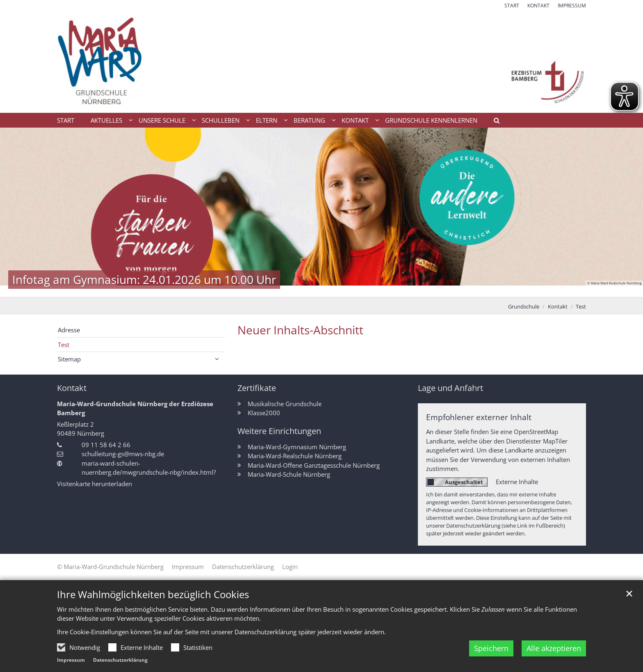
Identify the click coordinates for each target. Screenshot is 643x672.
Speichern (491, 651)
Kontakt (558, 306)
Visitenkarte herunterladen (95, 484)
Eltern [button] (267, 120)
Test (581, 306)
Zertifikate (257, 388)
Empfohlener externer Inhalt (479, 417)
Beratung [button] (309, 120)
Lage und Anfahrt (450, 388)
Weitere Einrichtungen (279, 431)
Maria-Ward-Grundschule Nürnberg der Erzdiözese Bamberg (135, 408)
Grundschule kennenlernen (431, 120)
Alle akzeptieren (554, 651)
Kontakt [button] (355, 120)
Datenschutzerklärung (120, 662)
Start (66, 120)
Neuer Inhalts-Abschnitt (300, 330)
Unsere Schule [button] (162, 120)
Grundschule (524, 306)
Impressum (71, 662)
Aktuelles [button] (106, 120)
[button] (494, 122)
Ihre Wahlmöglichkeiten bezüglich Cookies (153, 597)
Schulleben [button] (221, 120)
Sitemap (69, 359)
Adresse (69, 330)
